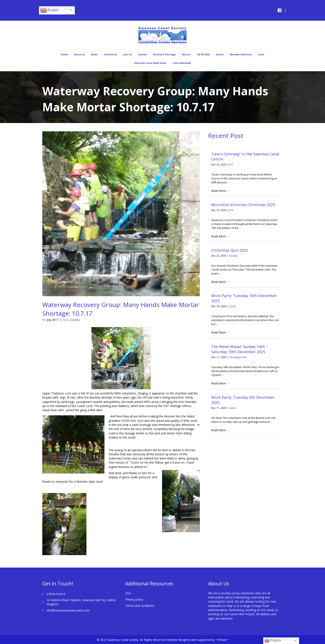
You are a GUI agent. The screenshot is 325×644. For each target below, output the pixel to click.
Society (75, 320)
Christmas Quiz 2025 (230, 250)
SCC (231, 165)
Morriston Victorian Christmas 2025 (243, 205)
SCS (66, 320)
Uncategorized (238, 357)
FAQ (128, 593)
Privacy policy (134, 599)
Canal (232, 306)
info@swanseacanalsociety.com (68, 610)
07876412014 (56, 594)
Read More (221, 191)
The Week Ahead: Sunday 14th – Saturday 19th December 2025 (240, 349)
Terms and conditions (140, 606)
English (49, 10)
